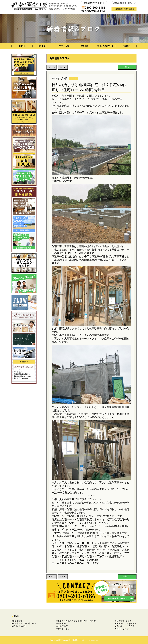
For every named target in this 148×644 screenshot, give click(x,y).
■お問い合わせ (122, 629)
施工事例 (84, 46)
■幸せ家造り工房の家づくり (24, 624)
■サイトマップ (63, 629)
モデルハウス (64, 46)
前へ (63, 67)
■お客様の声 (62, 626)
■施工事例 (61, 624)
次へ (52, 67)
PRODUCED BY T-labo (93, 640)
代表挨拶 (126, 46)
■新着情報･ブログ (123, 621)
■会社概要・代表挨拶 (125, 626)
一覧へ (127, 67)
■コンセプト (17, 621)
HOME (22, 46)
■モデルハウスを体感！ (126, 624)
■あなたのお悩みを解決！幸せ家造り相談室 (76, 621)
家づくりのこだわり (105, 46)
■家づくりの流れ (19, 626)
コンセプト (43, 46)
